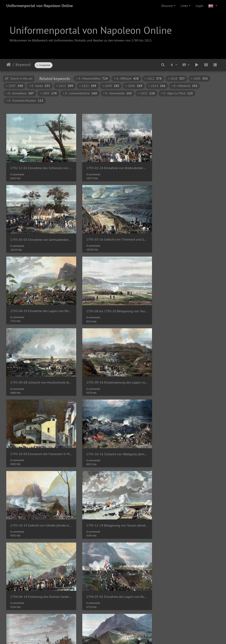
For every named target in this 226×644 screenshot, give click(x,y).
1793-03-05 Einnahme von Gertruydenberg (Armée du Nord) (186, 166)
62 (130, 612)
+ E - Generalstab (117, 93)
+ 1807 (15, 86)
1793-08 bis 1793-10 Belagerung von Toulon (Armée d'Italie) (186, 236)
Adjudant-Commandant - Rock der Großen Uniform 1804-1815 (186, 514)
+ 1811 (88, 86)
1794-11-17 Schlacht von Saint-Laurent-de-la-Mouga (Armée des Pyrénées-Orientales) (113, 514)
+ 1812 (153, 78)
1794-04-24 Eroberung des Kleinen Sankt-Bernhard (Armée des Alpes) (40, 444)
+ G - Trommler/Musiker (25, 101)
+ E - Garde (40, 86)
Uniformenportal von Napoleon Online (40, 6)
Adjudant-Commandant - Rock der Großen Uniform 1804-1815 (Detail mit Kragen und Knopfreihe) (40, 583)
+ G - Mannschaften (92, 78)
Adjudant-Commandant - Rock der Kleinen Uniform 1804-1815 (113, 583)
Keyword (23, 65)
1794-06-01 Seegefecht (173, 444)
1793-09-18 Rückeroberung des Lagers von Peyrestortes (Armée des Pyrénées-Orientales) (113, 305)
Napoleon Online (105, 632)
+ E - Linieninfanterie (80, 93)
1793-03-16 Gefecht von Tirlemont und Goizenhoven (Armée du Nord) (40, 236)
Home (9, 65)
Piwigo (121, 627)
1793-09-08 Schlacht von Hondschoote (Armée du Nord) (40, 305)
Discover (167, 6)
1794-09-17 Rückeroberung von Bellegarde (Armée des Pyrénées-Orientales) (40, 514)
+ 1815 (146, 93)
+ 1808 (199, 78)
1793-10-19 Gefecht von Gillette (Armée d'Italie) (113, 375)
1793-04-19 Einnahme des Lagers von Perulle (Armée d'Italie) (113, 236)
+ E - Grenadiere (20, 93)
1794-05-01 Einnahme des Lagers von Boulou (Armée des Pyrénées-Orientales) (113, 444)
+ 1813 (65, 86)
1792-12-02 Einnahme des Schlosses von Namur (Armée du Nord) (40, 166)
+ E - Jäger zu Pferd (177, 93)
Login (200, 6)
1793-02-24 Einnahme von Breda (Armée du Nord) (113, 166)
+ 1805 (48, 93)
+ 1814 (157, 86)
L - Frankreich (44, 65)
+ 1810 (176, 78)
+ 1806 (134, 86)
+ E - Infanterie (184, 86)
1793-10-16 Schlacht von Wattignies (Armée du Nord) (40, 375)
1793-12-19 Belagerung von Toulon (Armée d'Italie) (186, 375)
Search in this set (19, 78)
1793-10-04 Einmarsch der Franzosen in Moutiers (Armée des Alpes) (186, 305)
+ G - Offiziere (126, 78)
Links (184, 6)
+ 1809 (111, 86)
